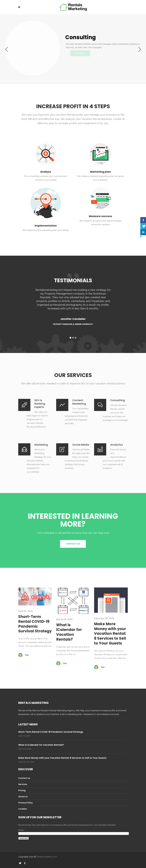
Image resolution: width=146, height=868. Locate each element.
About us (23, 797)
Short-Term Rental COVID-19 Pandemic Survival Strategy (35, 624)
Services (23, 784)
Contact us (24, 778)
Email (22, 830)
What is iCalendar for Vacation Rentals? (69, 632)
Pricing (22, 790)
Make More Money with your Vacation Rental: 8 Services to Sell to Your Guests (110, 634)
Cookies (23, 809)
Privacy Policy (25, 803)
